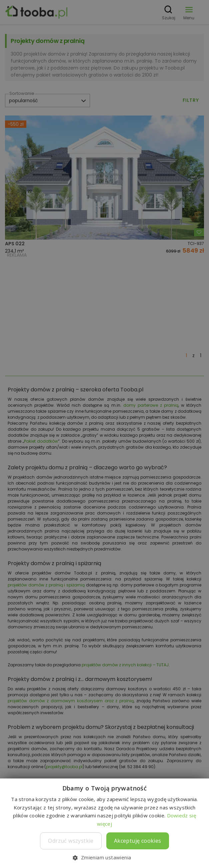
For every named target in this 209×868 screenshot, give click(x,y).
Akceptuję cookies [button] (138, 841)
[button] (104, 857)
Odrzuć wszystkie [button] (71, 841)
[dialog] (104, 434)
